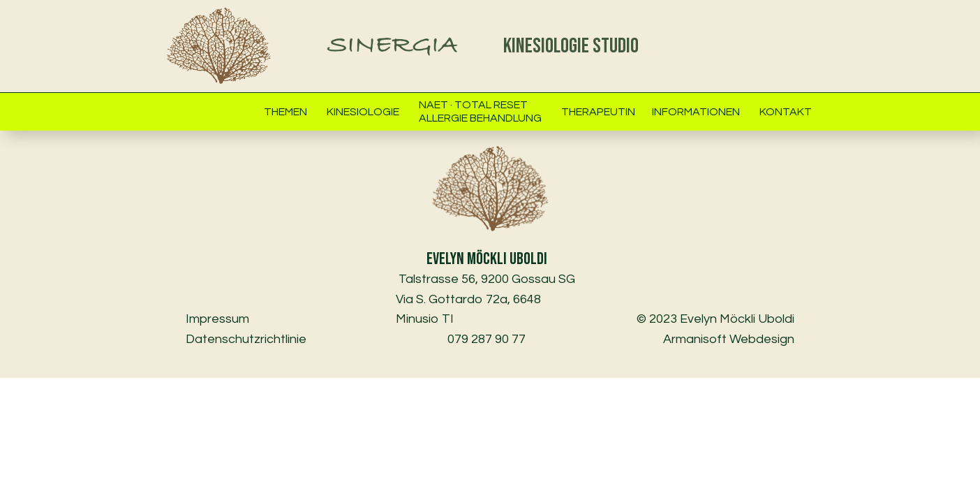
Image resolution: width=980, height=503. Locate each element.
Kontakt (786, 112)
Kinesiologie (363, 112)
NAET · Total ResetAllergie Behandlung (480, 111)
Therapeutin (598, 112)
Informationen (696, 112)
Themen (285, 112)
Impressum (220, 319)
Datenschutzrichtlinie (246, 339)
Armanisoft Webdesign (729, 339)
